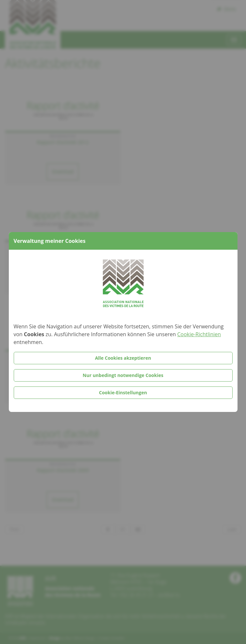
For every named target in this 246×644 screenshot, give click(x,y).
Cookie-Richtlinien (199, 334)
